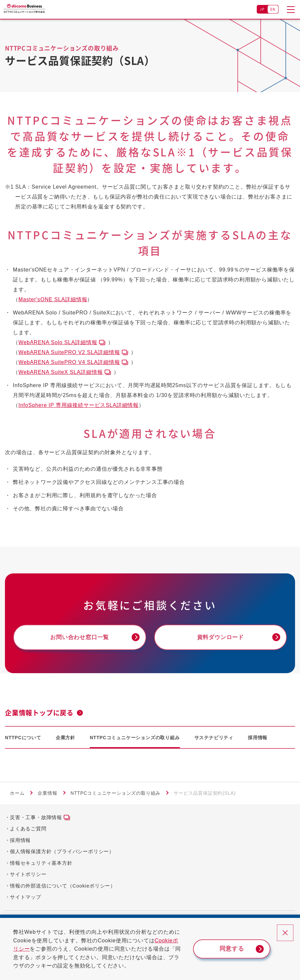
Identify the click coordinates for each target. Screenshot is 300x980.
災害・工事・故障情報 (36, 818)
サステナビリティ (214, 739)
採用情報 (258, 739)
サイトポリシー (28, 875)
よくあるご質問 (28, 830)
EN (273, 9)
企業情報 (47, 794)
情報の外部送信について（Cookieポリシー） (63, 887)
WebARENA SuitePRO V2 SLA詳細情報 (69, 352)
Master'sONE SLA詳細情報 (53, 299)
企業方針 (66, 739)
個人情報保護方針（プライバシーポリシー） (62, 852)
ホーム (17, 794)
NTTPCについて (23, 739)
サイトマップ (26, 898)
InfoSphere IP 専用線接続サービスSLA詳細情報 (79, 405)
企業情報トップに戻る (39, 714)
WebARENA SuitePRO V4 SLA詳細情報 (69, 362)
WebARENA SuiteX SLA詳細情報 (61, 372)
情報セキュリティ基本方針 (41, 864)
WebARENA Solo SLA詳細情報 (58, 342)
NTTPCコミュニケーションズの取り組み (135, 739)
